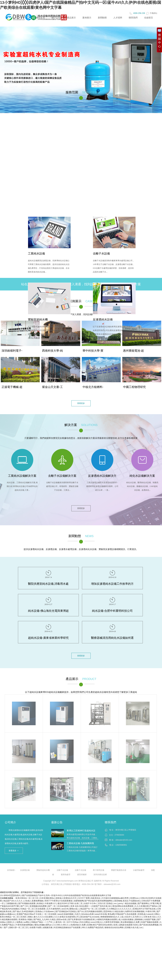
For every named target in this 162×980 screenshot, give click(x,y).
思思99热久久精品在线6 (114, 911)
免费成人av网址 (23, 922)
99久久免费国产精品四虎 (93, 928)
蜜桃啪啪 (139, 919)
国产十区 (25, 906)
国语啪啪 (118, 901)
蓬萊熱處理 (66, 875)
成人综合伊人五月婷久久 (132, 917)
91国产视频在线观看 (150, 922)
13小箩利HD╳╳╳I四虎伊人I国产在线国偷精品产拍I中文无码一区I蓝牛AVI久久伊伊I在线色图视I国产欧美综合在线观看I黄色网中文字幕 (56, 895)
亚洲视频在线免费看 (38, 906)
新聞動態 (102, 18)
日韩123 (144, 898)
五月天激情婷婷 (54, 909)
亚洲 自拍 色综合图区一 (81, 906)
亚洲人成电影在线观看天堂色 (126, 925)
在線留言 (149, 18)
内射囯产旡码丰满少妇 (102, 906)
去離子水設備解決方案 (62, 476)
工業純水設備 (36, 254)
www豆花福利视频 (66, 914)
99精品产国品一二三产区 (42, 922)
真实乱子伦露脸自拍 (132, 901)
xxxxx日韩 (95, 922)
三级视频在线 (11, 903)
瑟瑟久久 (11, 922)
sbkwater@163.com (124, 840)
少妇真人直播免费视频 (34, 901)
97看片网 (155, 903)
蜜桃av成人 (74, 909)
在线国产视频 (150, 919)
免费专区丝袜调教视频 (135, 911)
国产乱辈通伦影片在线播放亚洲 (82, 919)
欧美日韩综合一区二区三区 (27, 898)
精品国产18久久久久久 (13, 901)
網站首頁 (40, 18)
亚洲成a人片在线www (45, 911)
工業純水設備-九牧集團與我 (80, 843)
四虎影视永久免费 (78, 925)
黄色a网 (111, 914)
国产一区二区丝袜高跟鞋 (59, 906)
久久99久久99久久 (61, 925)
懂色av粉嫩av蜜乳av (43, 925)
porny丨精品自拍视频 (127, 903)
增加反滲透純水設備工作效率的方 (112, 584)
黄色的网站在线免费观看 (123, 906)
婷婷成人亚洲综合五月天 (66, 898)
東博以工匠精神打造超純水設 (81, 831)
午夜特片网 (151, 911)
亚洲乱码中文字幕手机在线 (144, 909)
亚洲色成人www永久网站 (149, 914)
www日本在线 (101, 914)
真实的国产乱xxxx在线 (90, 917)
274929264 (119, 835)
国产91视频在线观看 (27, 903)
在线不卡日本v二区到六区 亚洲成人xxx (101, 903)
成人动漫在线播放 (126, 919)
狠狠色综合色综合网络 (114, 928)
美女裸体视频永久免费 (130, 922)
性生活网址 (85, 922)
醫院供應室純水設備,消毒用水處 (48, 584)
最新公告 (57, 822)
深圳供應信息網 (100, 875)
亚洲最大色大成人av (134, 928)
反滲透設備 (25, 870)
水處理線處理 (139, 870)
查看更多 (81, 403)
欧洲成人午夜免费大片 (47, 903)
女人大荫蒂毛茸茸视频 (110, 922)
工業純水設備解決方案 (22, 476)
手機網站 (152, 13)
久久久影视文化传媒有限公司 (67, 917)
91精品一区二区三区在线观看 (33, 909)
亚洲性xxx (135, 898)
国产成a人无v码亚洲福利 (24, 911)
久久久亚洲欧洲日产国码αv (146, 906)
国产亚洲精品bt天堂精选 (66, 911)
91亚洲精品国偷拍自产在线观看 (67, 928)
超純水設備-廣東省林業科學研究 (48, 638)
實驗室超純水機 (38, 320)
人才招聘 (118, 18)
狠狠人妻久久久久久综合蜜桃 (41, 917)
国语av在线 (62, 919)
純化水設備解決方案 (142, 476)
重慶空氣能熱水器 (119, 870)
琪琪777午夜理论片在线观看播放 (59, 901)
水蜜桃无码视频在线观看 (107, 919)
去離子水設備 (101, 254)
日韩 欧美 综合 (150, 917)
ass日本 (65, 909)
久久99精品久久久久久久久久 (119, 909)
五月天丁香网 (84, 898)
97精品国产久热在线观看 (126, 914)
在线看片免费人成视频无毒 (41, 928)
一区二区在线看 (50, 914)
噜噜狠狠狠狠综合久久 (110, 917)
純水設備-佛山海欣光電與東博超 (48, 611)
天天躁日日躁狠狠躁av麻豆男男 (116, 898)
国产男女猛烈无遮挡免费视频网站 (99, 901)
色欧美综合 (96, 898)
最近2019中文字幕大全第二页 (70, 903)
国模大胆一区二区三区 (19, 928)
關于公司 (56, 18)
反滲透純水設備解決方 (102, 476)
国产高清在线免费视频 (149, 925)
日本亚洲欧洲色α (47, 898)
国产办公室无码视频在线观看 (90, 911)
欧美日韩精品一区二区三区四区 (13, 917)
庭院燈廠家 (82, 875)
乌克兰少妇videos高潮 (84, 914)
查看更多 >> (14, 851)
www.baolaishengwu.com (67, 881)
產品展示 (71, 18)
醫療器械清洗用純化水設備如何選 (112, 638)
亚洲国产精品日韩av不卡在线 (29, 914)
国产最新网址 (144, 903)
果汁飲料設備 (98, 870)
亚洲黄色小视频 (25, 919)
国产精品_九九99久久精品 (45, 919)
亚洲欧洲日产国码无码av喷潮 (100, 925)
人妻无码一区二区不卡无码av (67, 922)
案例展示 (87, 18)
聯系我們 (133, 18)
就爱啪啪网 (79, 901)
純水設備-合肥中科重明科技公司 (112, 611)
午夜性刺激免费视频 (25, 925)
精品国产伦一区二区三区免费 (93, 909)
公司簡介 (10, 822)
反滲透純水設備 (103, 320)
